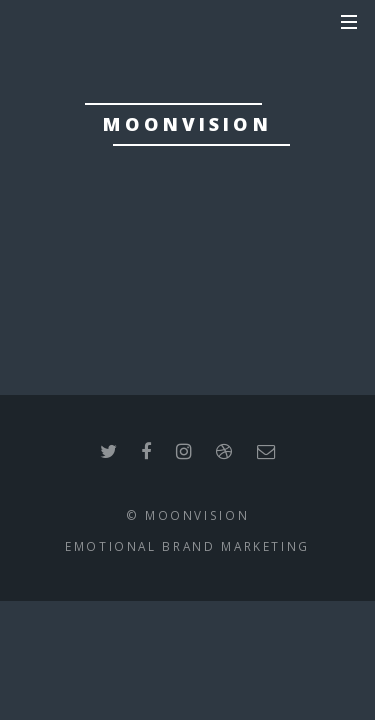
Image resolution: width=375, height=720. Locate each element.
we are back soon (187, 264)
